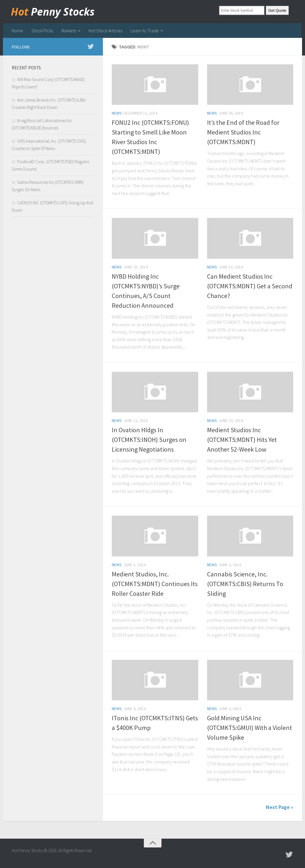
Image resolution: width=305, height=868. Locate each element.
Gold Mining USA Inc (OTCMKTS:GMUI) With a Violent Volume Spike (250, 728)
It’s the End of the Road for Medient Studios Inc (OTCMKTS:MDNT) (243, 132)
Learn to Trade (145, 31)
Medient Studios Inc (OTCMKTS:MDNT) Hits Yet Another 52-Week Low (242, 440)
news (117, 113)
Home (17, 31)
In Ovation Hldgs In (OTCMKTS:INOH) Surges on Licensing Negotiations (149, 440)
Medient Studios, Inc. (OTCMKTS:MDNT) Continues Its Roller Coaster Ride (155, 584)
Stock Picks (42, 31)
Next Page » (280, 807)
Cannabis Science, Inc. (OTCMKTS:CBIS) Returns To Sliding (245, 584)
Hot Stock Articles (105, 31)
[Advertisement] (53, 268)
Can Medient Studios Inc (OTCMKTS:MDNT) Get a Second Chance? (250, 286)
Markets (69, 31)
